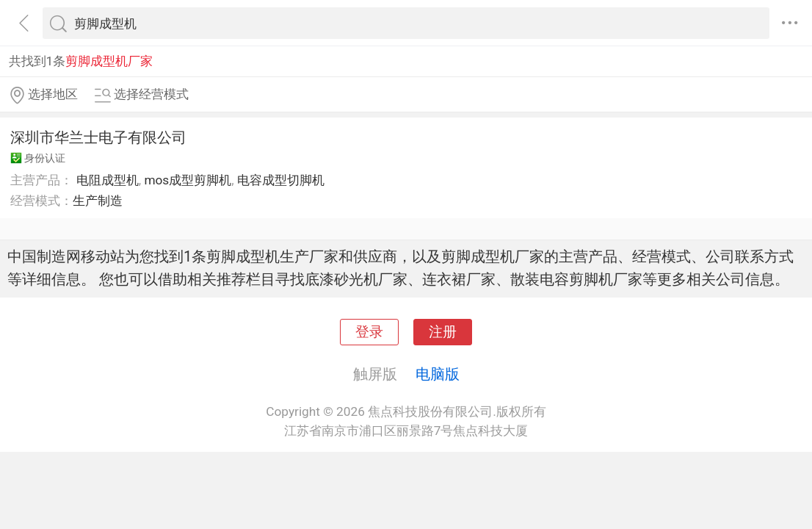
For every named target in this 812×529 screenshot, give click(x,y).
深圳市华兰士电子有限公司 (98, 137)
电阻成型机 (108, 180)
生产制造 (98, 201)
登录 (369, 332)
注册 (443, 332)
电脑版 (438, 374)
